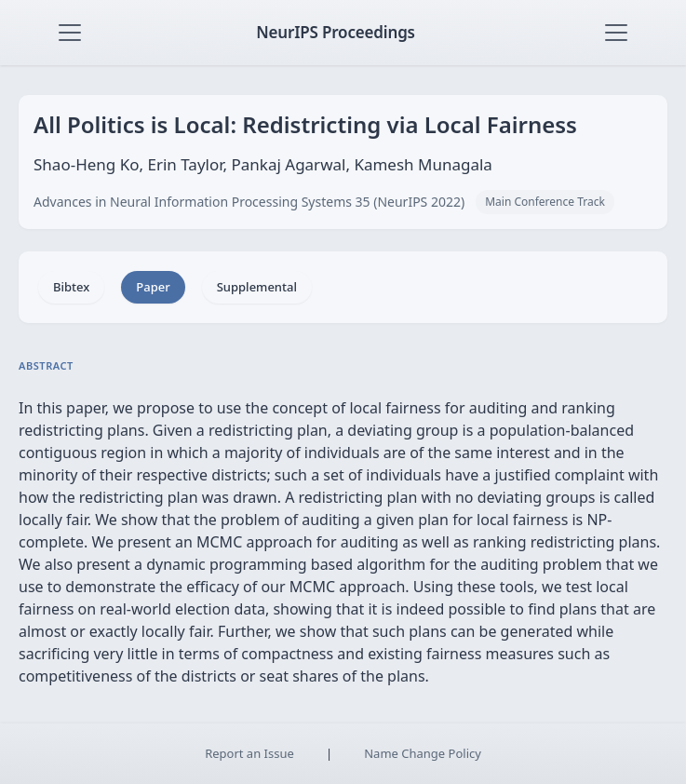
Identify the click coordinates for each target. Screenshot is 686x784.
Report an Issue (249, 753)
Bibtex (71, 287)
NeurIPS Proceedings (336, 32)
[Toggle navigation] (70, 33)
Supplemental (257, 287)
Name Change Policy (423, 753)
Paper (153, 287)
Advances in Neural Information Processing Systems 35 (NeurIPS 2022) (249, 202)
